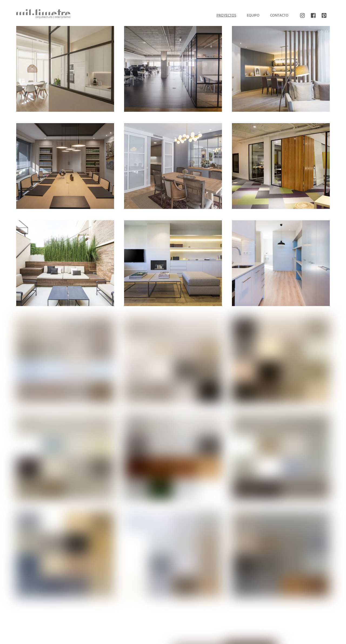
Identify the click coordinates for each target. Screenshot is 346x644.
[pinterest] (324, 16)
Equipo (253, 16)
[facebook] (314, 16)
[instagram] (303, 16)
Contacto (279, 16)
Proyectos (226, 16)
